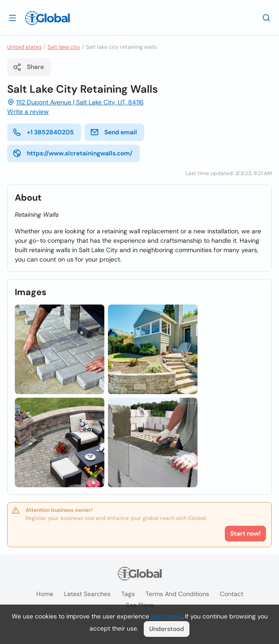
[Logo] (47, 18)
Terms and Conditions (177, 594)
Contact (232, 594)
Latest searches (87, 594)
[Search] (266, 17)
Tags (128, 594)
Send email (114, 132)
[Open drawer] (13, 17)
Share (28, 67)
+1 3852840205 (43, 132)
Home (45, 594)
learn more (166, 616)
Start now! (245, 533)
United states (24, 47)
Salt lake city (64, 47)
